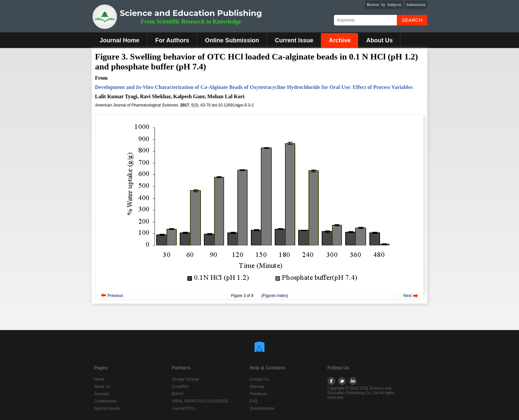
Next (407, 296)
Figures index (275, 296)
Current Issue (294, 40)
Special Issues (107, 408)
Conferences (105, 401)
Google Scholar (186, 379)
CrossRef (180, 387)
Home (99, 379)
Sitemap (257, 387)
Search (412, 20)
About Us (379, 40)
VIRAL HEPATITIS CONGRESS (200, 401)
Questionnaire (262, 408)
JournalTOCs (183, 408)
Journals (101, 394)
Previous (115, 296)
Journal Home (119, 40)
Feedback (258, 394)
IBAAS (178, 394)
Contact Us (259, 379)
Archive (340, 40)
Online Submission (232, 40)
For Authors (172, 40)
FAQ (254, 401)
